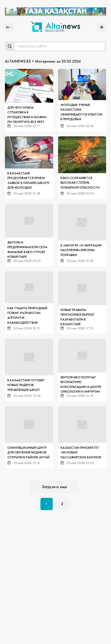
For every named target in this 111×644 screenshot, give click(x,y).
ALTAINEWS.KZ (18, 61)
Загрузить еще (54, 487)
